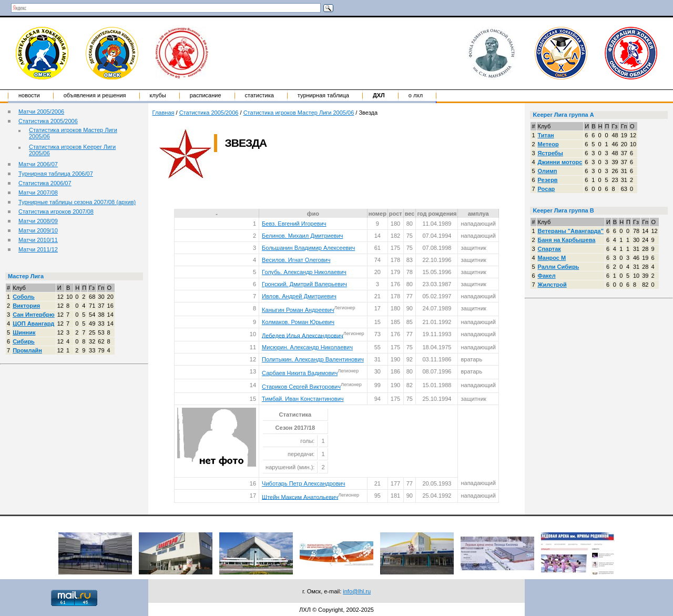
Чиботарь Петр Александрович (303, 483)
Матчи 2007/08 (38, 193)
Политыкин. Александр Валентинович (313, 359)
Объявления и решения (95, 95)
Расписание (206, 95)
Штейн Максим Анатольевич (300, 497)
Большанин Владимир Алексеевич (308, 248)
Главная (164, 113)
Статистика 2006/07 (45, 183)
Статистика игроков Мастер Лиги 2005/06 (299, 113)
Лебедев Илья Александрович (303, 335)
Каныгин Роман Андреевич (298, 310)
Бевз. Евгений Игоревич (294, 224)
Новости (29, 95)
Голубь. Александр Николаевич (304, 272)
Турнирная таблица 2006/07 (56, 174)
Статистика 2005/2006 (48, 121)
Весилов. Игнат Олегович (296, 260)
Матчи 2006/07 (38, 164)
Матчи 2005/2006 (41, 112)
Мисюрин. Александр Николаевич (307, 347)
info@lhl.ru (357, 591)
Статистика (259, 95)
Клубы (158, 95)
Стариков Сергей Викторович (301, 387)
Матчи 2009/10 (38, 230)
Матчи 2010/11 (38, 240)
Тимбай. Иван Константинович (303, 399)
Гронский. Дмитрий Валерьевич (304, 284)
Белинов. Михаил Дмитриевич (302, 236)
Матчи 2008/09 (38, 221)
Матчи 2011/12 (38, 249)
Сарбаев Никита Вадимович (300, 373)
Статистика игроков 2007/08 (56, 211)
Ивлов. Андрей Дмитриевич (299, 296)
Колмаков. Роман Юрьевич (298, 322)
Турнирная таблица (323, 95)
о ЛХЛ (416, 95)
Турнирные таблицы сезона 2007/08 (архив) (77, 202)
